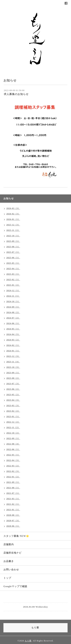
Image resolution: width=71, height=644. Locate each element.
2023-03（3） (13, 406)
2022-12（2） (13, 422)
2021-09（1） (13, 482)
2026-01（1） (13, 219)
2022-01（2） (13, 477)
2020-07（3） (13, 521)
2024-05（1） (13, 329)
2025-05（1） (13, 263)
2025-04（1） (13, 269)
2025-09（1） (13, 241)
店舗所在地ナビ (12, 553)
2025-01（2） (13, 285)
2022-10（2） (13, 433)
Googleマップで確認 (15, 586)
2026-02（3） (13, 214)
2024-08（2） (13, 312)
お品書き (9, 561)
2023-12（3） (13, 356)
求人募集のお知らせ (16, 94)
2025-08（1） (13, 247)
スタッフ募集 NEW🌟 (16, 536)
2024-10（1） (13, 301)
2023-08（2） (13, 378)
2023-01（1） (13, 416)
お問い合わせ (11, 570)
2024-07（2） (13, 318)
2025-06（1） (13, 258)
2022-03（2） (13, 466)
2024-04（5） (13, 334)
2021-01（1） (13, 510)
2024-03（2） (13, 340)
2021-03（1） (13, 499)
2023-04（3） (13, 400)
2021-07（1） (13, 493)
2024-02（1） (13, 345)
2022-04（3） (13, 460)
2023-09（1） (13, 373)
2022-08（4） (13, 444)
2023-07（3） (13, 384)
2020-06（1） (13, 526)
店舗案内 (9, 544)
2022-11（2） (13, 427)
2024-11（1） (13, 296)
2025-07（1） (13, 252)
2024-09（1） (13, 307)
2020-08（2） (13, 515)
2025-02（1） (13, 280)
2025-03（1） (13, 274)
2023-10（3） (13, 367)
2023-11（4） (13, 362)
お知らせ (9, 198)
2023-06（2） (13, 389)
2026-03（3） (13, 208)
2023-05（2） (13, 395)
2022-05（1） (13, 455)
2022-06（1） (13, 449)
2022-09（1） (13, 438)
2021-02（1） (13, 504)
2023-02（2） (13, 411)
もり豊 (28, 641)
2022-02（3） (13, 471)
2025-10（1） (13, 236)
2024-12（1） (13, 291)
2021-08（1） (13, 488)
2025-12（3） (13, 225)
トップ (7, 578)
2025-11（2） (13, 230)
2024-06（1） (13, 323)
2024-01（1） (13, 351)
